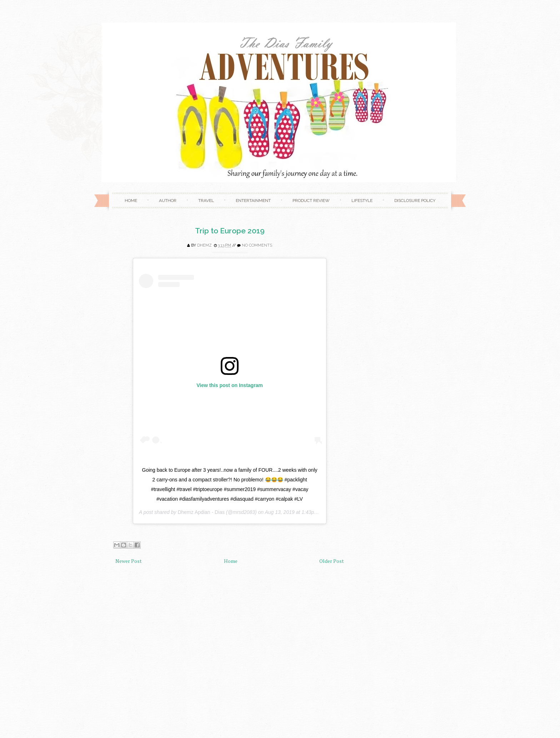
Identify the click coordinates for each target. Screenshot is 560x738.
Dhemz (204, 245)
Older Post (332, 561)
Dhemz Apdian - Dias (201, 512)
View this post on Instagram (230, 385)
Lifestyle (362, 200)
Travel (206, 200)
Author (168, 200)
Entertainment (253, 200)
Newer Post (129, 561)
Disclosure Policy (415, 200)
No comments (257, 245)
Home (131, 200)
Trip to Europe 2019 (230, 231)
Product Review (311, 200)
